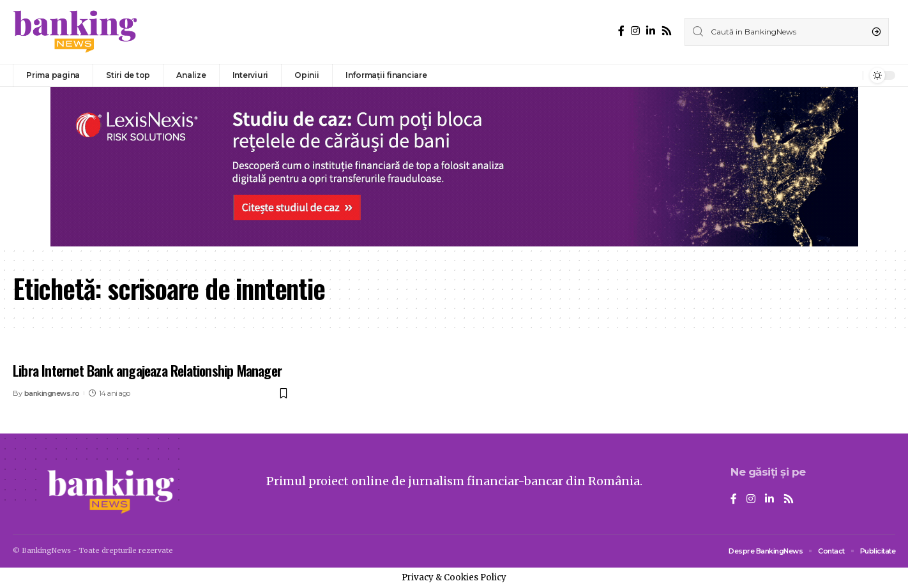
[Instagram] (635, 31)
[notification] (850, 75)
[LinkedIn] (651, 31)
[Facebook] (621, 31)
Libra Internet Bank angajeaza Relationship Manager (147, 370)
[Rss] (667, 31)
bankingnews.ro (52, 393)
